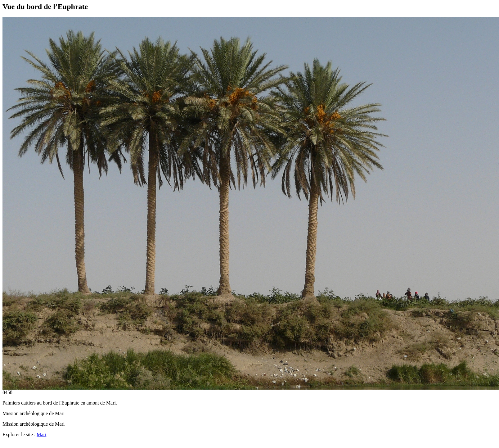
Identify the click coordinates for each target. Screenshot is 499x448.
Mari (41, 434)
